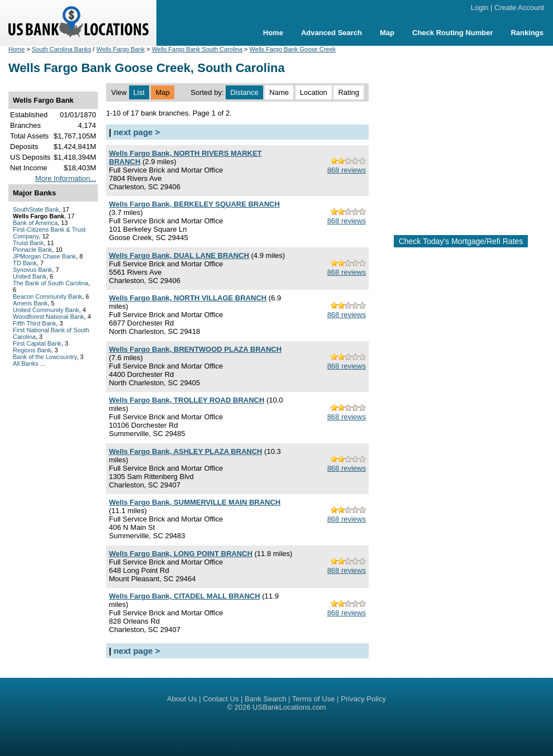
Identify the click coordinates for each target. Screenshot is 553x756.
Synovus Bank (32, 270)
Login (480, 8)
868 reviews (347, 170)
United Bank (30, 276)
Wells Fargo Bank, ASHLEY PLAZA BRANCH (185, 451)
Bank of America (35, 223)
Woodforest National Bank (49, 317)
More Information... (66, 178)
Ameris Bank (30, 303)
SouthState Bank (36, 209)
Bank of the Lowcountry (45, 357)
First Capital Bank (37, 343)
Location (314, 92)
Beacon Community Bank (47, 296)
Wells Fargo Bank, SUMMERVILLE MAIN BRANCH (195, 502)
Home (273, 33)
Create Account (519, 8)
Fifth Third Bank (34, 323)
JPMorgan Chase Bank (44, 256)
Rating (349, 92)
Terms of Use (314, 699)
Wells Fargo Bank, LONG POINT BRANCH (181, 554)
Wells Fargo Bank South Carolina (197, 49)
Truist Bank (28, 243)
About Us (182, 699)
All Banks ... (29, 363)
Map (387, 33)
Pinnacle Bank (32, 250)
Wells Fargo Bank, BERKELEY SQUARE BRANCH (194, 204)
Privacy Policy (363, 699)
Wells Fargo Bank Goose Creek (293, 49)
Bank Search (265, 699)
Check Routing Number (452, 33)
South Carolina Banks (61, 49)
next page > (137, 132)
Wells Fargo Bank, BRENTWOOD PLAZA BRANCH (195, 349)
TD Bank (25, 263)
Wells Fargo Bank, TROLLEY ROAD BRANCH (187, 400)
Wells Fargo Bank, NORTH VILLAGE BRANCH (188, 298)
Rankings (527, 33)
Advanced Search (332, 33)
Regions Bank (32, 350)
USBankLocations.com (289, 707)
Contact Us (221, 699)
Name (279, 92)
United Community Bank (46, 310)
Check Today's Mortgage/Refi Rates (461, 241)
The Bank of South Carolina (51, 283)
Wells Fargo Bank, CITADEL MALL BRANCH (185, 596)
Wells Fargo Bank (120, 49)
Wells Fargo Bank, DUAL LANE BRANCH (179, 255)
